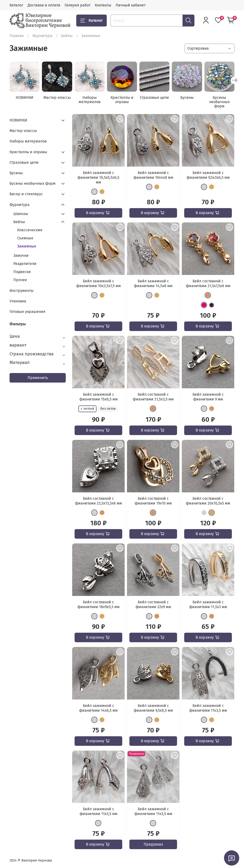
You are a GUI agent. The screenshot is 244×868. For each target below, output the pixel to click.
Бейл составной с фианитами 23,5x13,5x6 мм (99, 501)
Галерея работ (78, 5)
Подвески (22, 272)
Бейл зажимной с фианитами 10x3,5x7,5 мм (99, 283)
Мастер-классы (57, 97)
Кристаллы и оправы (122, 100)
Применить (38, 378)
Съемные (25, 238)
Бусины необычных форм (219, 102)
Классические (30, 230)
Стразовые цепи (154, 97)
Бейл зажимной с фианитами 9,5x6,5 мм (153, 708)
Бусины (187, 97)
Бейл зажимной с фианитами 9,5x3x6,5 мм (208, 175)
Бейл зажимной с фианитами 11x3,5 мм (208, 708)
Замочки (21, 255)
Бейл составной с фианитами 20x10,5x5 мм (208, 501)
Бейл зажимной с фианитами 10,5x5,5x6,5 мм (98, 177)
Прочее (20, 280)
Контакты (103, 5)
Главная (17, 36)
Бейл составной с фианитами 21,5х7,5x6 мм (208, 283)
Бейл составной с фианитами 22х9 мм (153, 604)
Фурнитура (42, 36)
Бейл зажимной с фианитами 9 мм (208, 397)
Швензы (21, 214)
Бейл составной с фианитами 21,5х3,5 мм (153, 397)
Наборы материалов (90, 100)
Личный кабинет (131, 5)
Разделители (25, 264)
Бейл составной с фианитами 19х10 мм (153, 501)
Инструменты (22, 291)
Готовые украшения (27, 312)
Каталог (16, 5)
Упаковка (18, 301)
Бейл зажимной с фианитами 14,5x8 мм (153, 283)
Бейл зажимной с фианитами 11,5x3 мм (208, 604)
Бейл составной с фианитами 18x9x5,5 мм (99, 604)
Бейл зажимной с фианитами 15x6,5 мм (99, 397)
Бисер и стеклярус (26, 194)
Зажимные (27, 246)
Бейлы (67, 36)
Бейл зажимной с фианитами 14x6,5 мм (98, 708)
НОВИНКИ (25, 97)
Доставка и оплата (44, 5)
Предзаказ (153, 844)
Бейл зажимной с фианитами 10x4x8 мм (153, 175)
